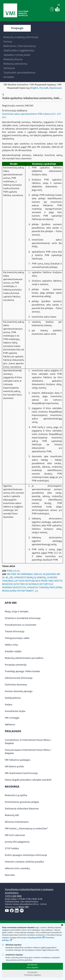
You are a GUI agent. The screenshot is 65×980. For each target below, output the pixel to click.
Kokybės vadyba (13, 651)
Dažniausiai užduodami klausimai (22, 809)
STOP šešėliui (12, 848)
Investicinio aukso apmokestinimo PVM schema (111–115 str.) (31, 116)
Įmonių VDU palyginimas (17, 842)
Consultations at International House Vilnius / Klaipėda (28, 742)
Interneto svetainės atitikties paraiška (24, 862)
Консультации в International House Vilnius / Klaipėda (28, 752)
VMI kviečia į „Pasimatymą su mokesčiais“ (26, 829)
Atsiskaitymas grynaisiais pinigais (22, 802)
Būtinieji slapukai (12, 945)
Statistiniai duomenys (16, 685)
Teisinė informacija (15, 631)
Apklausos (10, 724)
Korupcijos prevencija (16, 665)
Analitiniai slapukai (12, 955)
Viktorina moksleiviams (17, 822)
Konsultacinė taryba (15, 711)
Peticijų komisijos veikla (17, 638)
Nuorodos (10, 875)
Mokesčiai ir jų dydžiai (16, 795)
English (34, 88)
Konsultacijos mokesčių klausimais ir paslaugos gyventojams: (29, 891)
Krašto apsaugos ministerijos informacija (26, 855)
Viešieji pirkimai (13, 698)
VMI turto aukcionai (15, 835)
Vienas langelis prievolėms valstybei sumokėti (28, 780)
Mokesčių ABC (12, 815)
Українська (55, 88)
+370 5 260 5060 (13, 896)
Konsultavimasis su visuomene (21, 625)
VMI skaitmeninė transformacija (21, 773)
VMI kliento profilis (14, 767)
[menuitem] (21, 37)
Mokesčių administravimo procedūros (24, 658)
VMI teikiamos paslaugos (18, 760)
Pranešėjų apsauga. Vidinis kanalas (22, 671)
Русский (44, 88)
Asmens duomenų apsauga (19, 691)
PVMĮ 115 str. (13, 571)
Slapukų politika (35, 938)
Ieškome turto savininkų (17, 868)
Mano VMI (24, 907)
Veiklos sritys (12, 645)
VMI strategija (12, 718)
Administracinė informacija (19, 678)
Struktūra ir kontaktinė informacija (23, 618)
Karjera (9, 705)
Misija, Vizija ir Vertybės (17, 612)
